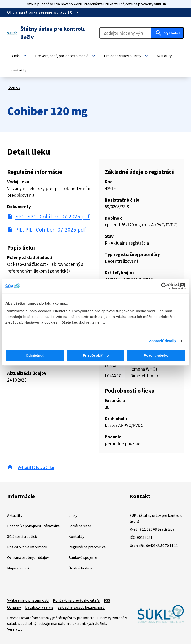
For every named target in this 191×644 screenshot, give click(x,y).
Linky (73, 515)
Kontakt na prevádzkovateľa (76, 600)
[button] (19, 56)
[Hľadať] (168, 33)
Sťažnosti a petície (22, 536)
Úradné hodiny (80, 568)
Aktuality (15, 515)
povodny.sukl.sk (152, 4)
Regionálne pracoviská (87, 547)
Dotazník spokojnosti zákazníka (33, 526)
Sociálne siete (80, 526)
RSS (107, 600)
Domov (14, 87)
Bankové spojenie (83, 557)
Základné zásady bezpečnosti (81, 607)
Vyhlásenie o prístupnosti (28, 600)
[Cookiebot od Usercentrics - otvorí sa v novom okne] (165, 286)
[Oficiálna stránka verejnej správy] (59, 12)
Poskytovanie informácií (27, 547)
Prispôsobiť (96, 355)
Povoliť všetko (156, 355)
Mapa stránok (18, 568)
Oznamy (14, 607)
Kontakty (76, 536)
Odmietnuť (35, 355)
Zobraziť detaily (163, 341)
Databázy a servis (39, 607)
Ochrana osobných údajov (28, 557)
